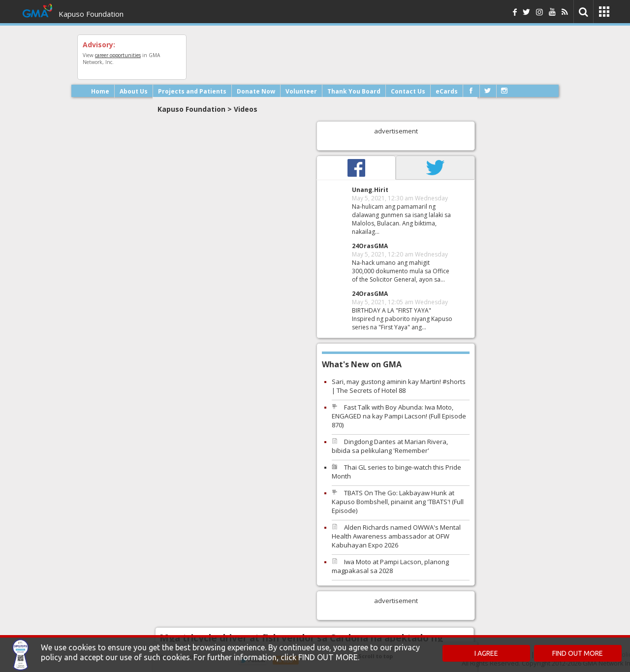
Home (100, 91)
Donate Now (256, 91)
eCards (447, 91)
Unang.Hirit (370, 190)
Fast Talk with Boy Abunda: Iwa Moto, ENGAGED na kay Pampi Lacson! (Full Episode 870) (399, 416)
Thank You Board (354, 91)
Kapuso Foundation (91, 14)
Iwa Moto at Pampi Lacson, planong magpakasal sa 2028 (390, 566)
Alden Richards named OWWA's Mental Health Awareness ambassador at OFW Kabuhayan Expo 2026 (396, 536)
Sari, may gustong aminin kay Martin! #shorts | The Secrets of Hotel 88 (399, 386)
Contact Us (408, 91)
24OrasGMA (370, 246)
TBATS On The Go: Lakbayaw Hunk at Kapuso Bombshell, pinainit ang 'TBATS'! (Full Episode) (398, 502)
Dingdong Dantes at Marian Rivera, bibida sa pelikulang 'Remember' (390, 446)
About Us (134, 91)
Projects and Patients (192, 91)
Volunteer (301, 91)
